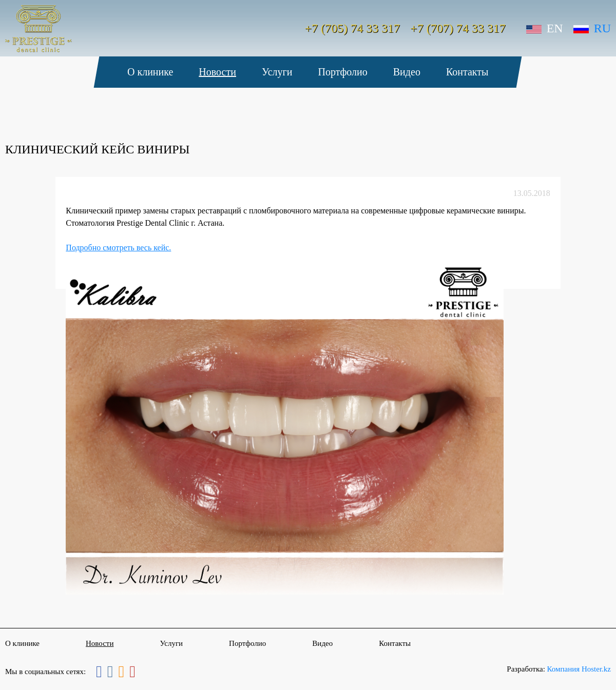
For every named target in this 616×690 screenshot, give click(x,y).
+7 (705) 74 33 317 (353, 28)
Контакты (467, 72)
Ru (592, 28)
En (545, 28)
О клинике (150, 72)
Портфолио (343, 72)
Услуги (277, 72)
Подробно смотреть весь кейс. (118, 248)
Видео (407, 72)
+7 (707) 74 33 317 (458, 28)
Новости (218, 72)
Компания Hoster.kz (579, 669)
